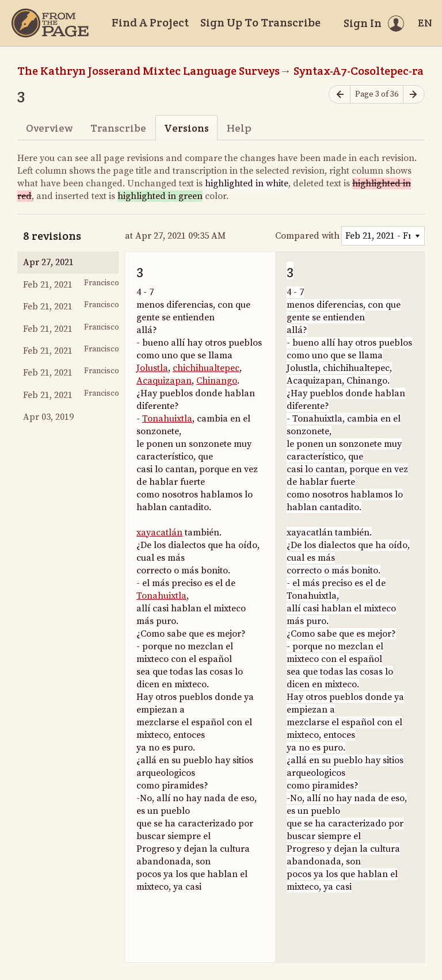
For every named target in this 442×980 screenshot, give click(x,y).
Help (239, 128)
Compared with (307, 236)
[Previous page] (340, 95)
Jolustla (152, 368)
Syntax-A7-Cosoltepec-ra (359, 71)
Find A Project (150, 22)
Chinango (217, 381)
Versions (186, 128)
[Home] (50, 23)
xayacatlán (159, 533)
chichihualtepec (206, 368)
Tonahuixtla (167, 419)
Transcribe (118, 128)
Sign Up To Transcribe (260, 22)
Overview (49, 128)
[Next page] (414, 95)
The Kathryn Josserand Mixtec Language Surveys (148, 71)
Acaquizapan (164, 381)
